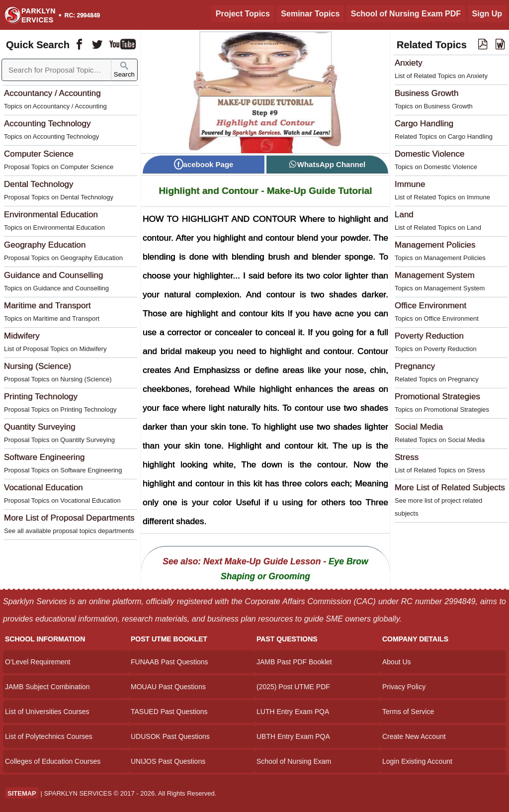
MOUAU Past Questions (168, 687)
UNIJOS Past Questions (168, 761)
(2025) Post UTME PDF (293, 687)
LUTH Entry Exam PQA (293, 712)
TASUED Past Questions (169, 712)
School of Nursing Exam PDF (406, 14)
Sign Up (487, 14)
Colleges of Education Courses (53, 761)
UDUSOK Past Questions (170, 736)
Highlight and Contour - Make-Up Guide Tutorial (265, 191)
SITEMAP (22, 793)
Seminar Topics (310, 14)
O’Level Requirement (38, 662)
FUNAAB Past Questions (170, 662)
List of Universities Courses (47, 712)
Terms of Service (408, 712)
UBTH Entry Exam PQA (293, 736)
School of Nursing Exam (294, 761)
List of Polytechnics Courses (49, 736)
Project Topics (243, 14)
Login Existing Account (417, 761)
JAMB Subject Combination (47, 687)
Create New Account (414, 736)
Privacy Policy (404, 687)
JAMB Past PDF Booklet (294, 662)
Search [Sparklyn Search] (124, 70)
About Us (397, 662)
